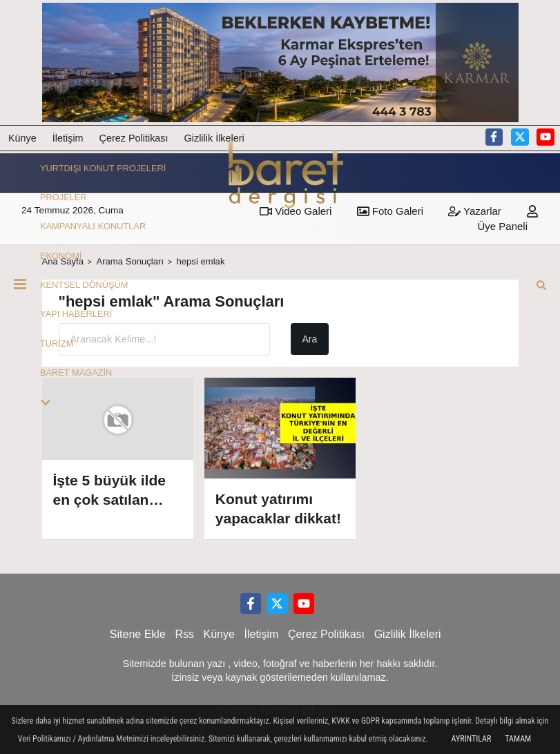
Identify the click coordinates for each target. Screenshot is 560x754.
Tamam (518, 739)
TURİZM (57, 344)
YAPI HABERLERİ (76, 315)
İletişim (68, 138)
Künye (22, 138)
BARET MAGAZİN (76, 373)
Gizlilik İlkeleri (408, 634)
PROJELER (64, 197)
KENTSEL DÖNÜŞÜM (84, 285)
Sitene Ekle (138, 634)
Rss (184, 634)
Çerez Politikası (134, 138)
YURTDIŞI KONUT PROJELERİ (103, 168)
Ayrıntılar (472, 739)
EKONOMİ (61, 256)
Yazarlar (475, 211)
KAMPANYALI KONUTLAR (93, 226)
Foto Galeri (390, 211)
